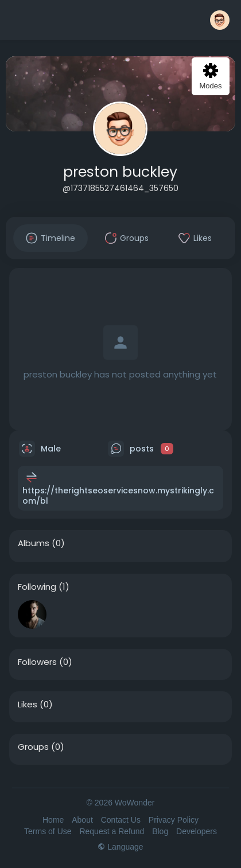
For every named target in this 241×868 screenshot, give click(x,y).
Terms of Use (48, 831)
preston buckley (120, 172)
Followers (37, 662)
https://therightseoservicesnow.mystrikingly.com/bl (118, 496)
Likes (28, 704)
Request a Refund (112, 831)
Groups (33, 747)
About (82, 820)
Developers (197, 831)
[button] (220, 20)
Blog (160, 831)
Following (37, 587)
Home (53, 820)
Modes (210, 77)
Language (120, 847)
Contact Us (121, 820)
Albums (34, 543)
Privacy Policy (174, 820)
